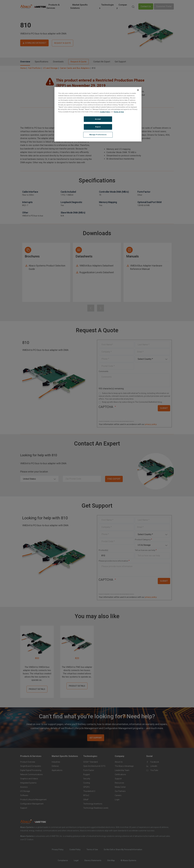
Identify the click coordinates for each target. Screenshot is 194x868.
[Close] (138, 90)
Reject (98, 127)
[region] (98, 114)
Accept (98, 119)
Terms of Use (119, 112)
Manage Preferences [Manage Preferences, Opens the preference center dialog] (98, 135)
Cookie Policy (105, 112)
